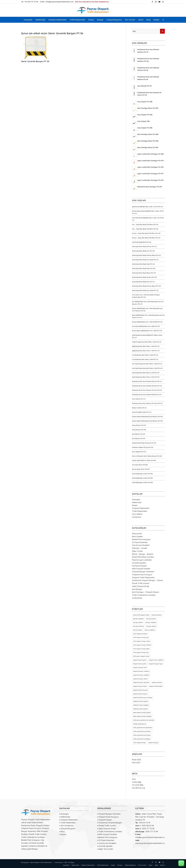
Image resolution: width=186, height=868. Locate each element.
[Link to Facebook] (152, 2)
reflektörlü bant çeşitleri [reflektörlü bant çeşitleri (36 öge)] (141, 709)
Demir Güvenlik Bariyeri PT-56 (35, 61)
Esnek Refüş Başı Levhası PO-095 (142, 478)
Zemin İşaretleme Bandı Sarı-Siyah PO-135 (145, 290)
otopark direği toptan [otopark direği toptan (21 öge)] (156, 686)
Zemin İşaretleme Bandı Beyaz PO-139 (144, 273)
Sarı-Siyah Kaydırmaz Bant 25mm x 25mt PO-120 (147, 368)
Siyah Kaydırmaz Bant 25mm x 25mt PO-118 (146, 377)
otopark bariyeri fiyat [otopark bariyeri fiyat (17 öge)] (156, 664)
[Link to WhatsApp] (163, 2)
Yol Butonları (137, 598)
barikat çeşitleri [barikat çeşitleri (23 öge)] (151, 619)
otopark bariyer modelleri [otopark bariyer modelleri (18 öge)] (141, 675)
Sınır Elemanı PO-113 (139, 399)
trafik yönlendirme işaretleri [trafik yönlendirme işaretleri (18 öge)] (142, 731)
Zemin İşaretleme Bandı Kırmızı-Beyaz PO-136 (146, 286)
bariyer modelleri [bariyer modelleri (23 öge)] (151, 622)
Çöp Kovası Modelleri (141, 545)
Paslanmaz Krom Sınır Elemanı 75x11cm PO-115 (147, 390)
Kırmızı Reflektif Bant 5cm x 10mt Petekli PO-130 (147, 322)
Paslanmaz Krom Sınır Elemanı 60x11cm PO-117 (147, 381)
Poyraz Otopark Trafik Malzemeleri (41, 862)
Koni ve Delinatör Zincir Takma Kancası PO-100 (147, 456)
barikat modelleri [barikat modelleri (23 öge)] (139, 619)
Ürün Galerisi (137, 514)
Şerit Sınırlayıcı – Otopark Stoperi (146, 592)
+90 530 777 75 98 (31, 2)
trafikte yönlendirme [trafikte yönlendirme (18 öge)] (140, 724)
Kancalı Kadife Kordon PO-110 (142, 412)
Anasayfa (136, 499)
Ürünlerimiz (137, 517)
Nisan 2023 (136, 760)
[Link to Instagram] (156, 2)
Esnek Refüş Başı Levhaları (143, 557)
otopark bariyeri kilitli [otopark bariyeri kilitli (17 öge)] (140, 667)
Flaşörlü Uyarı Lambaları (142, 560)
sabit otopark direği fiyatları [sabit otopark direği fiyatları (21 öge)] (142, 713)
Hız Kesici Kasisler (139, 566)
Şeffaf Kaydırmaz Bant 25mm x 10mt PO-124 (146, 351)
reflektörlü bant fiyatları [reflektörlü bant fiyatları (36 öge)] (141, 701)
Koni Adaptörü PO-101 (139, 452)
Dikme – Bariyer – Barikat (143, 554)
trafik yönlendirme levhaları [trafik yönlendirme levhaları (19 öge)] (142, 735)
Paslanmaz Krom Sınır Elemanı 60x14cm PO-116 (147, 386)
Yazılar (137, 782)
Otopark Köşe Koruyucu (142, 575)
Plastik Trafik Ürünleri (141, 583)
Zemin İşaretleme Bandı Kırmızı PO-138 (144, 277)
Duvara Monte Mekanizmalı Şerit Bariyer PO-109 (147, 417)
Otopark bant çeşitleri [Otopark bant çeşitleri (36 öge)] (140, 664)
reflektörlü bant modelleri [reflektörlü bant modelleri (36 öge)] (141, 705)
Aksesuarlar (137, 533)
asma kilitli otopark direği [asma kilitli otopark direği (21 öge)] (141, 615)
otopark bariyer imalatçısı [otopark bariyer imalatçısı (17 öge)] (141, 671)
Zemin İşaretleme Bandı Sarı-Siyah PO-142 (145, 260)
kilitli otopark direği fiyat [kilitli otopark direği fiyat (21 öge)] (141, 637)
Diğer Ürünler (137, 551)
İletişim (135, 505)
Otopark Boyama (68, 829)
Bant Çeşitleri (137, 536)
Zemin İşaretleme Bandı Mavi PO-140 (144, 268)
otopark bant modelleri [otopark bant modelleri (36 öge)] (156, 660)
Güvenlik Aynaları (139, 563)
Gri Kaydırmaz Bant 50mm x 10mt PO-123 (145, 355)
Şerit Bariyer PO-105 (139, 434)
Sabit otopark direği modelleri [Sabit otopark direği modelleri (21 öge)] (142, 716)
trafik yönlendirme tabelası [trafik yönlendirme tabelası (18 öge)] (142, 739)
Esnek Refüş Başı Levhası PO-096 (142, 474)
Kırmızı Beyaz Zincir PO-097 (141, 469)
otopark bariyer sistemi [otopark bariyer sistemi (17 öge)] (140, 679)
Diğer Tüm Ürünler (106, 849)
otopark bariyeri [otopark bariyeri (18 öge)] (153, 743)
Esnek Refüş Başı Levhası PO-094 (142, 482)
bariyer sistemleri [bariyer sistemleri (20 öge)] (139, 626)
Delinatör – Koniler (140, 548)
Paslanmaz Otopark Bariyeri (110, 823)
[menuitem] (28, 20)
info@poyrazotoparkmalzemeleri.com (60, 2)
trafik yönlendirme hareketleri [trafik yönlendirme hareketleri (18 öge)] (143, 728)
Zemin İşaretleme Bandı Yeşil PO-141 (143, 264)
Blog (63, 832)
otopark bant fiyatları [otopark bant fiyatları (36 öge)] (140, 660)
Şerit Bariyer (137, 589)
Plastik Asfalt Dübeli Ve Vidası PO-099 (144, 460)
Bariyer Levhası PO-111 (139, 408)
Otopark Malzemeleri (141, 508)
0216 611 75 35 (145, 823)
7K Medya (71, 862)
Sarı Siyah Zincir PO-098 (140, 465)
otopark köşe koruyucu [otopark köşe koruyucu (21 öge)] (140, 694)
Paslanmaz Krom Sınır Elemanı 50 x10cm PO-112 (147, 403)
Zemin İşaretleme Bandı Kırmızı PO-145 (144, 247)
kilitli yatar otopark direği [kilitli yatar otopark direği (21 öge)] (141, 656)
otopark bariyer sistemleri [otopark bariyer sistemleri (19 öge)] (141, 682)
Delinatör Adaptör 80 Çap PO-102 (143, 447)
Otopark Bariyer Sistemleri (143, 572)
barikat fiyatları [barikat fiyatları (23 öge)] (157, 615)
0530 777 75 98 (148, 829)
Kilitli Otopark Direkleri (141, 569)
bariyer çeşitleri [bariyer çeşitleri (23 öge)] (151, 626)
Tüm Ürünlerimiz (67, 826)
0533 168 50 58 (148, 826)
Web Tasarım (59, 862)
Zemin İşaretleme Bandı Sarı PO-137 (143, 282)
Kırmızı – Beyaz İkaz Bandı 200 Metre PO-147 (146, 238)
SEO (66, 862)
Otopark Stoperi (105, 820)
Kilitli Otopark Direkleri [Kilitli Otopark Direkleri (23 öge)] (140, 634)
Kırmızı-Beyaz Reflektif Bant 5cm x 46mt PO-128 (147, 331)
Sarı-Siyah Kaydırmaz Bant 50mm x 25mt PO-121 (147, 364)
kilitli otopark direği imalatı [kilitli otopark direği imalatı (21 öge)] (142, 641)
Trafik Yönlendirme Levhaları (144, 595)
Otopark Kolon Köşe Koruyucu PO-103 (144, 443)
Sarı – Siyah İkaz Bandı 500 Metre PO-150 (145, 225)
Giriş (134, 779)
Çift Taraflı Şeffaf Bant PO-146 (142, 242)
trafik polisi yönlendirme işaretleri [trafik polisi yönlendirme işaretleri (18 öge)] (144, 720)
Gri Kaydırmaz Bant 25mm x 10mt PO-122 (145, 359)
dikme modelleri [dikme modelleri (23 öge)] (150, 630)
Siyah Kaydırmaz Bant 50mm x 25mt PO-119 (146, 373)
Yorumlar (138, 785)
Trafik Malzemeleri (140, 511)
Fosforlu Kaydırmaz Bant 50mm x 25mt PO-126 (147, 342)
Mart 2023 (136, 763)
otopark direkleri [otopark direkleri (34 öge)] (157, 682)
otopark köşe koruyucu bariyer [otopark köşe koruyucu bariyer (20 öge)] (143, 698)
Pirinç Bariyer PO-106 (139, 430)
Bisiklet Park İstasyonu (141, 539)
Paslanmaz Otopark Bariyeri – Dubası (147, 580)
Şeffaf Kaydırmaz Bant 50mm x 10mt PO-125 (146, 346)
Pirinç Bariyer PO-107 (139, 425)
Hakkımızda (137, 502)
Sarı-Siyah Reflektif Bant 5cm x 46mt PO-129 (146, 326)
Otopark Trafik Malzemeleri (143, 578)
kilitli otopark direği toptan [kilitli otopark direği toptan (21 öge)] (141, 649)
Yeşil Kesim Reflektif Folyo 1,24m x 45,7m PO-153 (147, 207)
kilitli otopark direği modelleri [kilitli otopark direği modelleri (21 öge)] (142, 645)
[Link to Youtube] (159, 2)
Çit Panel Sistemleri (140, 542)
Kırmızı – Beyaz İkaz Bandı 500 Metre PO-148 (146, 233)
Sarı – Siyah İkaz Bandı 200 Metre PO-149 (145, 229)
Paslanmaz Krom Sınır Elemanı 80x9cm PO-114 (147, 395)
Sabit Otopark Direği (141, 586)
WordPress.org (138, 788)
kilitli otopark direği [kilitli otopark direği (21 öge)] (139, 743)
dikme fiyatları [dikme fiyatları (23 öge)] (138, 630)
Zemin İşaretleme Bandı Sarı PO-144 (143, 251)
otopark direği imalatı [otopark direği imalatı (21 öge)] (140, 686)
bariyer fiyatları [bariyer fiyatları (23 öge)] (138, 622)
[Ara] (162, 20)
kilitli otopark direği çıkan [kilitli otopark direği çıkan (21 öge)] (141, 652)
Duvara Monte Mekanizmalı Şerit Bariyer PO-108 (147, 421)
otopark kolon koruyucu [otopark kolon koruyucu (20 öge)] (141, 690)
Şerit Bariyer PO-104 (139, 439)
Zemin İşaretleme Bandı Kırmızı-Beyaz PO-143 (146, 255)
